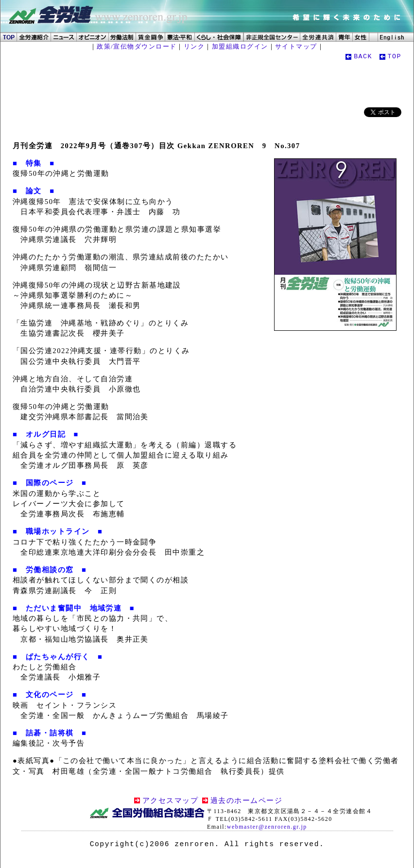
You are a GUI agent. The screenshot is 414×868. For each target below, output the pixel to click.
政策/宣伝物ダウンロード (137, 46)
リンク (194, 46)
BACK (363, 57)
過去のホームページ (246, 800)
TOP (395, 57)
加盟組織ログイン (240, 46)
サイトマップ (296, 46)
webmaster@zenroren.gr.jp (267, 827)
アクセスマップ (170, 800)
